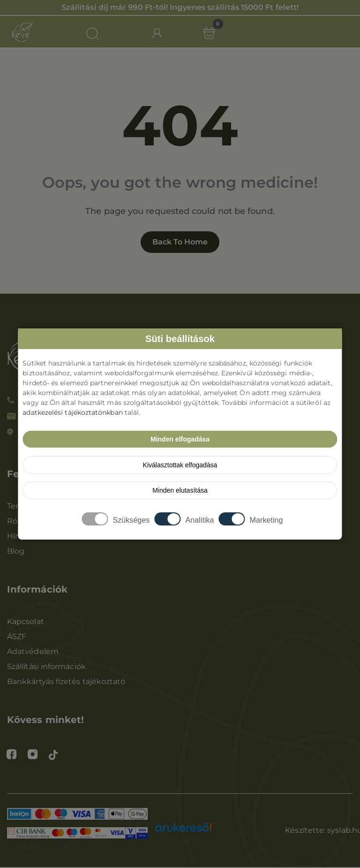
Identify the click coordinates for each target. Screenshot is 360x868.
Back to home (180, 243)
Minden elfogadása (180, 439)
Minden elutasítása (180, 490)
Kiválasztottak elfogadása (180, 465)
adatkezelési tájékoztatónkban (72, 412)
